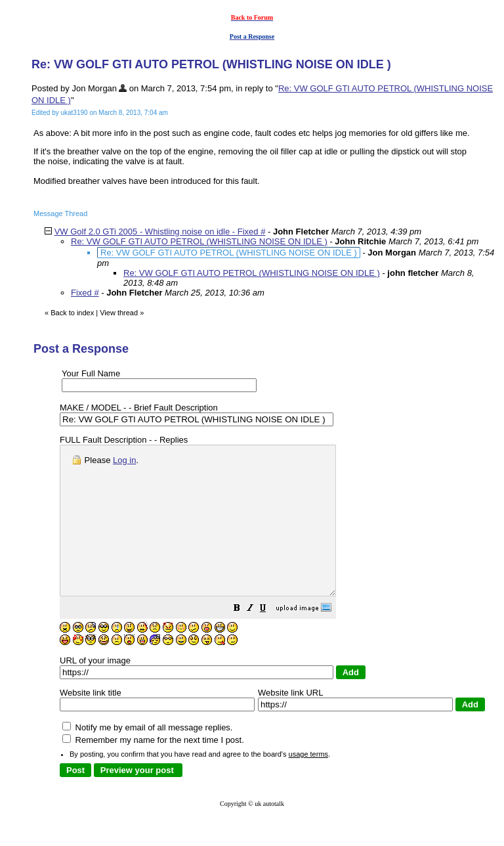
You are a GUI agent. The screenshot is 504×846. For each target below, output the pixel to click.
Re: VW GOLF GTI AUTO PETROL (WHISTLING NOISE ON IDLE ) (199, 241)
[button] (270, 639)
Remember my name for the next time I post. (153, 769)
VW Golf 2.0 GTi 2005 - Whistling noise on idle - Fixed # (160, 232)
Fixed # (85, 293)
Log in (124, 460)
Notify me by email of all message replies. (147, 757)
